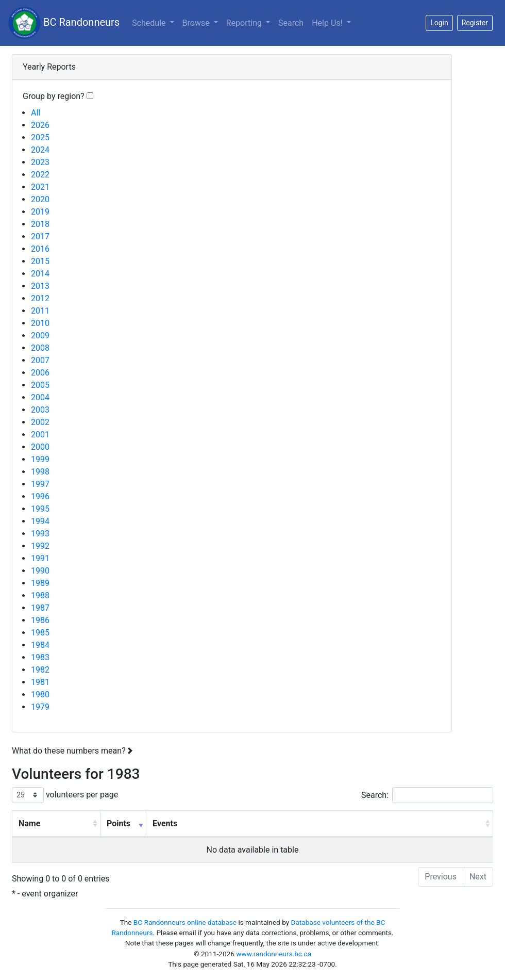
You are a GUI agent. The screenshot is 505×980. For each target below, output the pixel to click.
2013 (40, 286)
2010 (40, 323)
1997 (40, 484)
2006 (40, 373)
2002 (40, 422)
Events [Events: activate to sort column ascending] (165, 823)
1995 (40, 509)
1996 (40, 496)
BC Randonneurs (64, 23)
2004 (40, 397)
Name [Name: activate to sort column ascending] (29, 823)
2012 (40, 298)
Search (291, 23)
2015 (40, 261)
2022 (40, 175)
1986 (40, 620)
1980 (40, 695)
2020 (40, 199)
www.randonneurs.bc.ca (274, 954)
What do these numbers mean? (72, 751)
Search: (427, 795)
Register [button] (475, 23)
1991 (40, 558)
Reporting (250, 22)
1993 (40, 534)
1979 (40, 707)
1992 (40, 546)
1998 (40, 472)
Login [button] (439, 23)
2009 (40, 336)
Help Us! (328, 23)
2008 (40, 348)
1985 (40, 633)
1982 (40, 670)
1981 (40, 682)
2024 (40, 150)
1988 (40, 595)
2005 (40, 385)
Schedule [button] (150, 23)
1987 (40, 608)
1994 (40, 521)
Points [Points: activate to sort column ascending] (119, 823)
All (36, 113)
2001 (40, 435)
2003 (40, 410)
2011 (40, 311)
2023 (40, 162)
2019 (40, 212)
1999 (40, 459)
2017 (40, 236)
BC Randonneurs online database (185, 922)
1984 (40, 645)
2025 (40, 137)
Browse (197, 23)
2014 (40, 274)
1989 (40, 583)
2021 (40, 187)
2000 (40, 447)
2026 (40, 125)
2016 (40, 249)
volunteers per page (65, 795)
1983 (40, 657)
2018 (40, 224)
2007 (40, 360)
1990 (40, 571)
